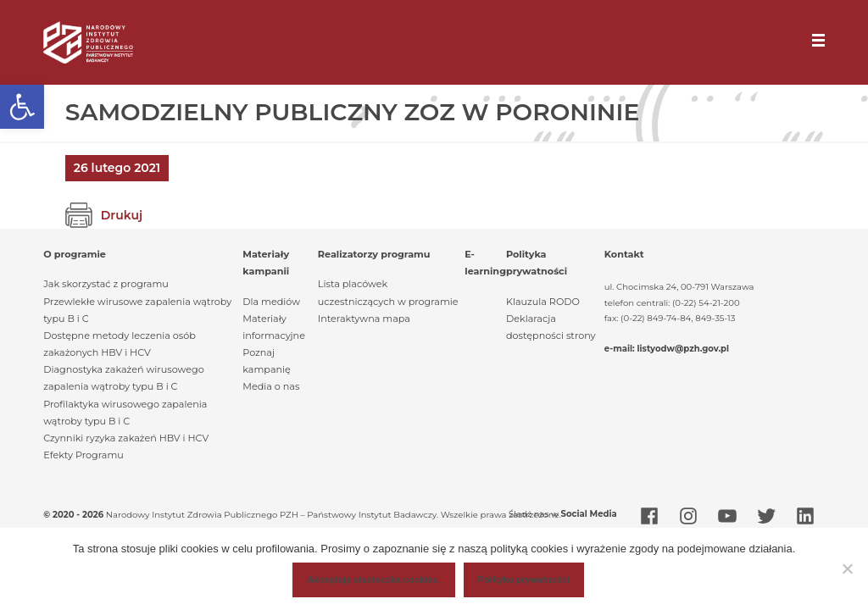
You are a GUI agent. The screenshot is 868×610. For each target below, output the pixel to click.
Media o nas (271, 386)
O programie (75, 254)
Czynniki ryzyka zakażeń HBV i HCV (126, 438)
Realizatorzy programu (374, 254)
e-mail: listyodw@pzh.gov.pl (667, 349)
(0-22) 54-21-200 (706, 303)
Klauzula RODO (543, 302)
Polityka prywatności (524, 579)
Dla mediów (271, 302)
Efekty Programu (83, 455)
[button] (22, 107)
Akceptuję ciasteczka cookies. (373, 579)
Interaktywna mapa (364, 319)
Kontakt (624, 254)
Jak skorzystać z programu (106, 284)
